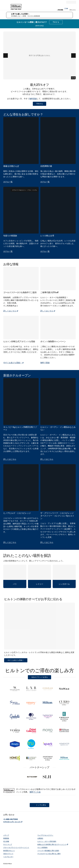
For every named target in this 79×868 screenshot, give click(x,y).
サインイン (73, 10)
